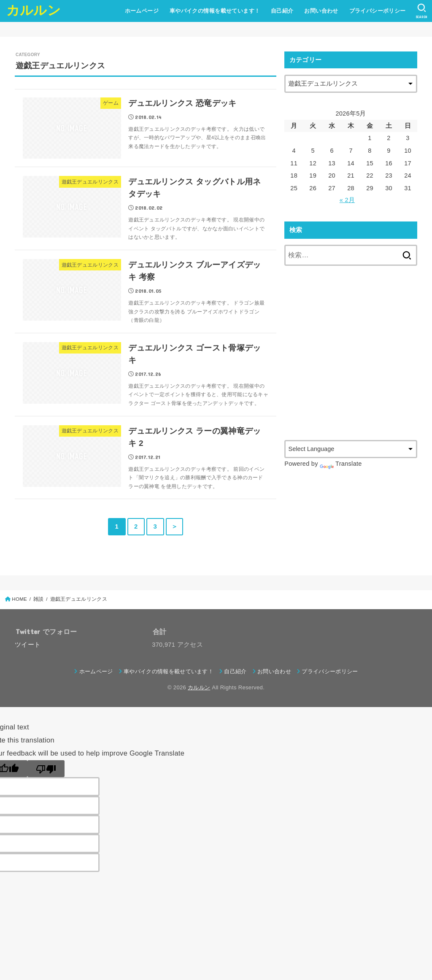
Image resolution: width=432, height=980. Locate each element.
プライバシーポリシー (378, 11)
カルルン (34, 10)
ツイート (28, 645)
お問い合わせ (321, 11)
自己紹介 (282, 11)
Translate (341, 464)
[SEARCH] (422, 11)
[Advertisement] (355, 362)
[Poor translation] (46, 769)
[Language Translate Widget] (351, 449)
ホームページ (142, 11)
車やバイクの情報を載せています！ (215, 11)
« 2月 (347, 200)
